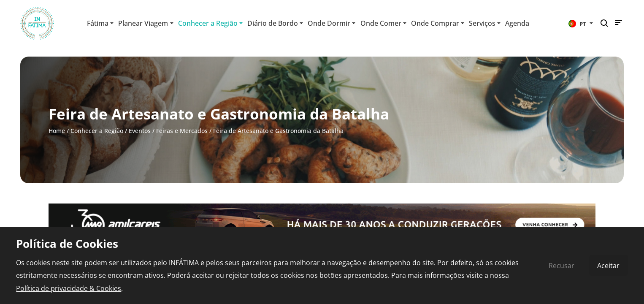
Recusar (561, 266)
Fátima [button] (98, 23)
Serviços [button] (482, 23)
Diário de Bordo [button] (273, 23)
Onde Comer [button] (381, 23)
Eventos (140, 131)
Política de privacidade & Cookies (69, 288)
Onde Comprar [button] (435, 23)
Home (57, 131)
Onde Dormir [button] (329, 23)
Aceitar (608, 266)
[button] (581, 23)
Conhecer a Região (97, 131)
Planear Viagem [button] (143, 23)
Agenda (517, 23)
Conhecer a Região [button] (208, 23)
